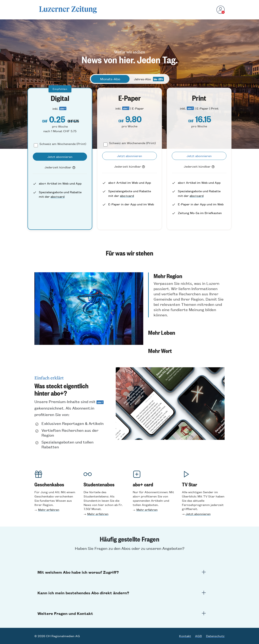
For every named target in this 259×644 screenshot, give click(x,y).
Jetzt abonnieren (198, 514)
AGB (198, 636)
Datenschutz (215, 636)
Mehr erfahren (49, 509)
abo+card (58, 196)
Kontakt (185, 636)
